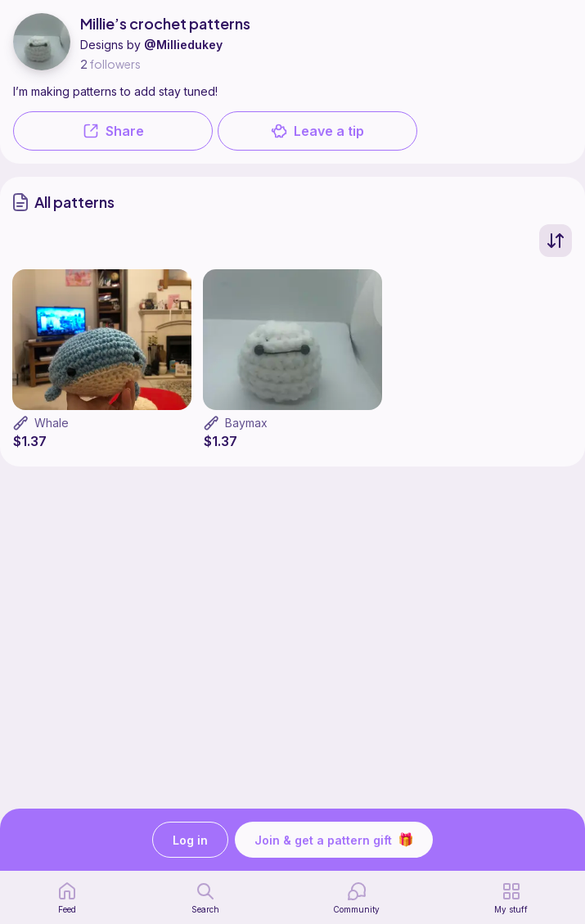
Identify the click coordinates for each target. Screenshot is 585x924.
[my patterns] (511, 898)
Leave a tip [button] (317, 131)
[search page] (205, 898)
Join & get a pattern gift (334, 840)
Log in (190, 840)
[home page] (67, 898)
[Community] (356, 898)
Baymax (246, 423)
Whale (52, 423)
